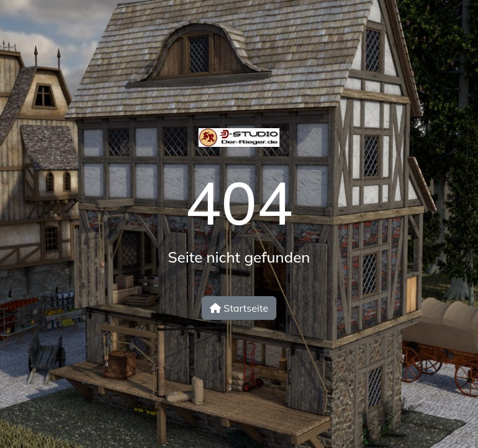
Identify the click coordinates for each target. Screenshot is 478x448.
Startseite (239, 308)
